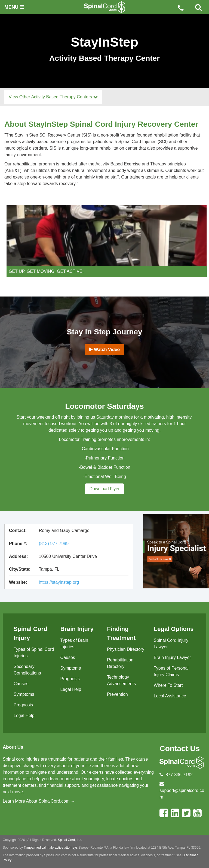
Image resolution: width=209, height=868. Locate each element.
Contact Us (180, 748)
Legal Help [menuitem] (24, 716)
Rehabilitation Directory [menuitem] (120, 663)
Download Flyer (104, 489)
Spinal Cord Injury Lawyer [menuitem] (171, 644)
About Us (13, 747)
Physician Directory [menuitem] (126, 649)
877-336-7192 (179, 775)
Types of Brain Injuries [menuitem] (74, 644)
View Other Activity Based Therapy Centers (53, 97)
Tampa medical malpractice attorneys (51, 848)
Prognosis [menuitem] (23, 705)
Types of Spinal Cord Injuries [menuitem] (34, 653)
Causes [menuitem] (21, 684)
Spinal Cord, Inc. (70, 840)
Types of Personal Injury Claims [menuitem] (171, 671)
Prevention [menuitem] (117, 694)
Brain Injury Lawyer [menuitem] (172, 657)
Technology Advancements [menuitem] (121, 680)
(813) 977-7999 (54, 544)
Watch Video (105, 350)
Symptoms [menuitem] (24, 694)
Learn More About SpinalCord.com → (39, 801)
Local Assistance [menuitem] (170, 696)
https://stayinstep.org (59, 582)
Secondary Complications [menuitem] (27, 670)
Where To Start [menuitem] (168, 685)
